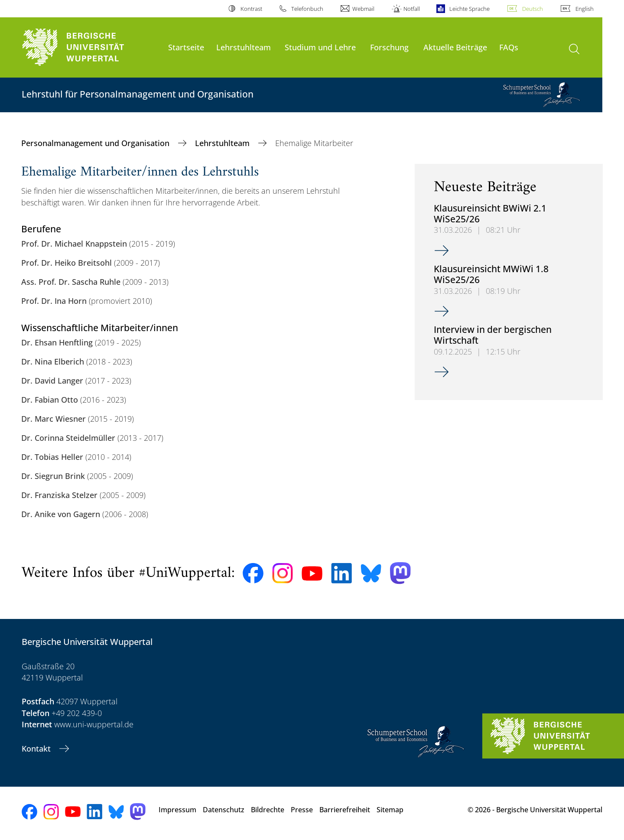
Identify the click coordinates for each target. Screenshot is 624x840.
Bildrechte (268, 810)
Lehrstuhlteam (244, 47)
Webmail (363, 9)
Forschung (389, 47)
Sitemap (390, 810)
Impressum (177, 810)
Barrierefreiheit (345, 810)
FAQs (509, 47)
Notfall (412, 9)
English (585, 9)
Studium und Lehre (320, 47)
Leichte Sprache (470, 9)
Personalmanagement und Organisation (96, 143)
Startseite (186, 47)
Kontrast (251, 9)
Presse (302, 810)
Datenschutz (224, 810)
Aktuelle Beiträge (455, 47)
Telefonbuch (307, 9)
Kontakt (37, 749)
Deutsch (533, 9)
